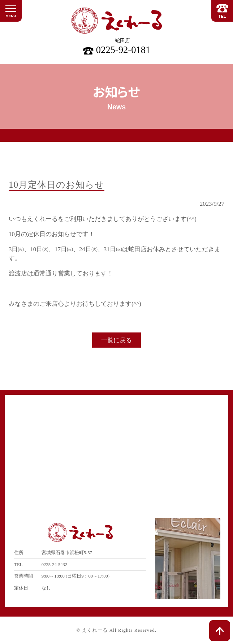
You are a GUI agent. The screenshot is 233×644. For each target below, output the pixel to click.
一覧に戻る (116, 340)
